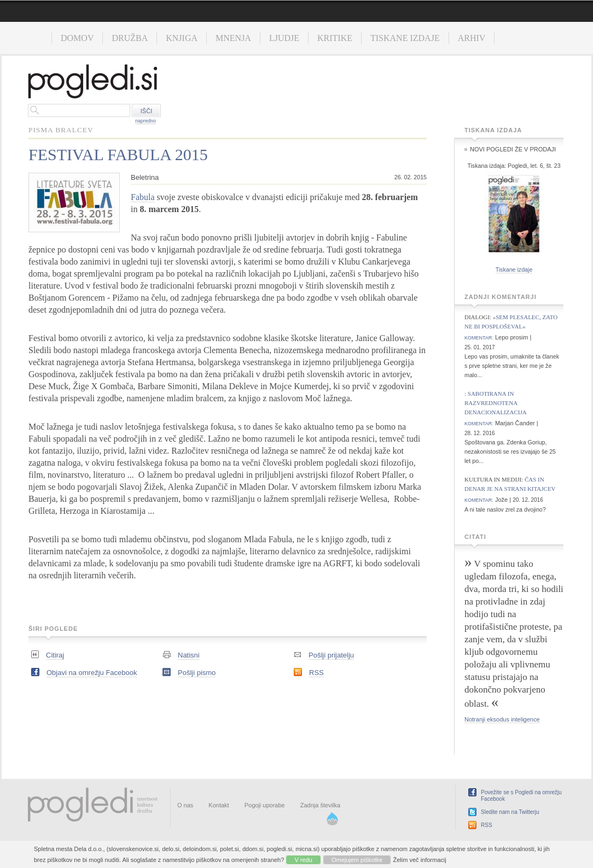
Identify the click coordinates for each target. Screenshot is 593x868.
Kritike (335, 38)
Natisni (189, 655)
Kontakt (219, 805)
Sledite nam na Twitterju (510, 812)
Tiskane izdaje (405, 38)
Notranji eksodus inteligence (502, 719)
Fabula (143, 197)
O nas (185, 805)
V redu (303, 860)
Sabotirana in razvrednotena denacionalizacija (496, 403)
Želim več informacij (420, 860)
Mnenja (233, 38)
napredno (146, 121)
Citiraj (55, 655)
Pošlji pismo (197, 673)
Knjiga (182, 38)
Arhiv (472, 38)
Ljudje (284, 38)
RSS (316, 673)
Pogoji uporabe (265, 805)
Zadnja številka (320, 805)
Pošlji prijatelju (331, 655)
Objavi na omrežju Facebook (92, 673)
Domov (77, 38)
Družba (130, 38)
